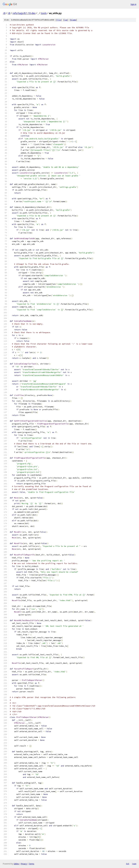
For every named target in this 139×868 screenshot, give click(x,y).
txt (128, 864)
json (134, 864)
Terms (31, 864)
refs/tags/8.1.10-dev (24, 13)
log (66, 20)
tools (44, 13)
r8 (4, 13)
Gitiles (16, 864)
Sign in (133, 4)
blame (73, 20)
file (59, 20)
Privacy (24, 864)
